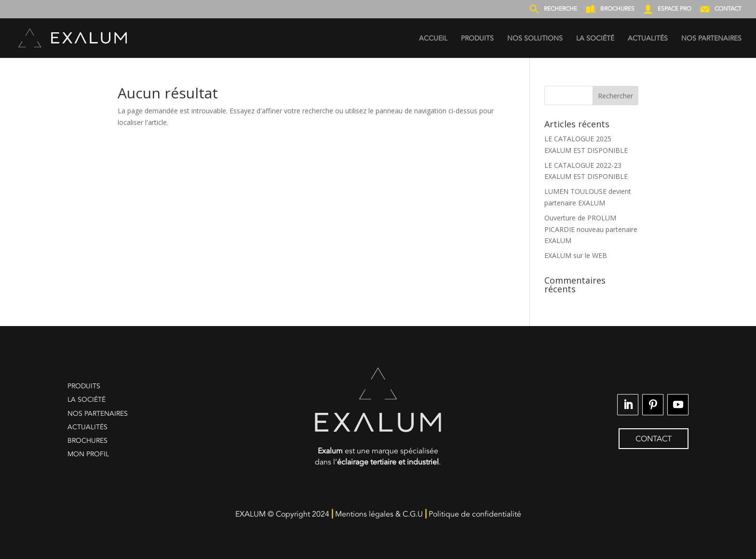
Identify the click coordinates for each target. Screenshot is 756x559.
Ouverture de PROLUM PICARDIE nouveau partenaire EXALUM (591, 229)
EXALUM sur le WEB (576, 255)
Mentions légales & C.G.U (379, 514)
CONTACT (654, 439)
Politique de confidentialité (475, 514)
